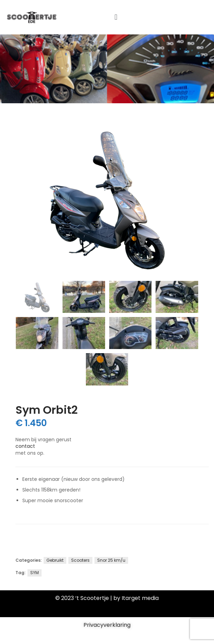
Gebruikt (55, 560)
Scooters (80, 560)
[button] (116, 17)
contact (25, 446)
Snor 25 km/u (111, 560)
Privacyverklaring (107, 625)
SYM (35, 573)
